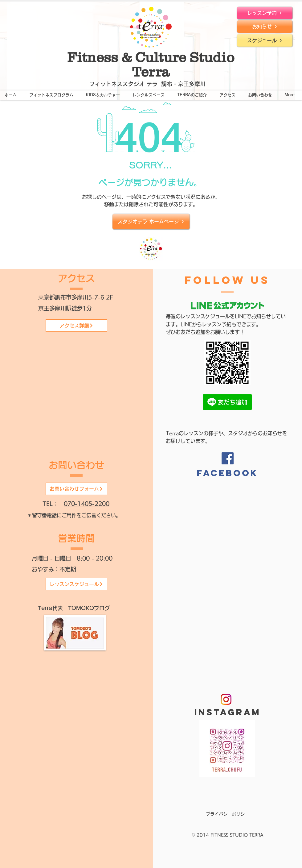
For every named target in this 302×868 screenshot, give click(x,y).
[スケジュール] (265, 40)
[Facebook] (228, 458)
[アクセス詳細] (76, 326)
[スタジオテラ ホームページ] (151, 222)
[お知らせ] (265, 27)
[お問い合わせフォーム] (76, 489)
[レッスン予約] (265, 13)
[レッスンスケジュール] (76, 584)
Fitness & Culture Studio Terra (151, 64)
